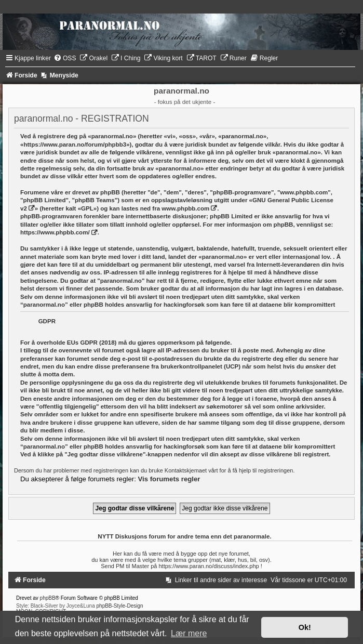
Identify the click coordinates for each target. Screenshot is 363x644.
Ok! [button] (305, 627)
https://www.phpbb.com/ (55, 232)
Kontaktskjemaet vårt (191, 470)
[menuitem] (65, 58)
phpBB (48, 598)
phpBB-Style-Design (120, 606)
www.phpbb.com (185, 208)
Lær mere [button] (189, 633)
